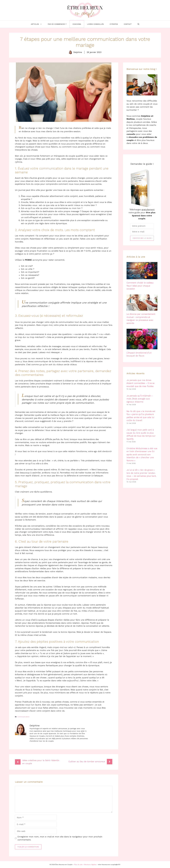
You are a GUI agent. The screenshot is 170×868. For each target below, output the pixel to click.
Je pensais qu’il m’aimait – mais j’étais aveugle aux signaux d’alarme (140, 399)
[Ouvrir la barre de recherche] (138, 24)
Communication (23, 717)
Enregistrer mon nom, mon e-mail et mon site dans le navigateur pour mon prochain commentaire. (60, 838)
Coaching (77, 24)
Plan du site (78, 865)
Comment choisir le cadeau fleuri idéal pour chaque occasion (140, 286)
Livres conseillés (95, 24)
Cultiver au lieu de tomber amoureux (87, 762)
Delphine (78, 52)
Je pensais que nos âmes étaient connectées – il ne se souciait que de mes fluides (140, 383)
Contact (128, 24)
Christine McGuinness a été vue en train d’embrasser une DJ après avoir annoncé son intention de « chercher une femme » (142, 454)
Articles (38, 24)
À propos (114, 24)
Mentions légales (90, 865)
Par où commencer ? (57, 24)
